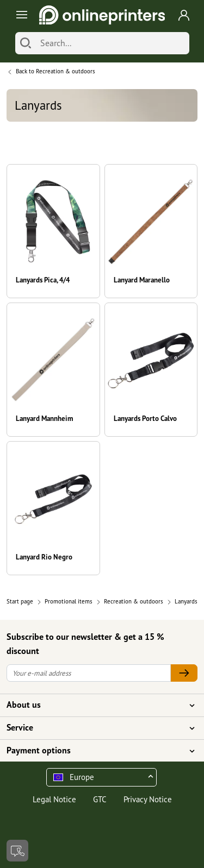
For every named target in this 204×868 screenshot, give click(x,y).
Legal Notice (54, 799)
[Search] (26, 43)
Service (95, 728)
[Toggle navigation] (20, 15)
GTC (100, 799)
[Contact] (17, 851)
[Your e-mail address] (89, 673)
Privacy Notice (148, 799)
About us (95, 705)
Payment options (95, 751)
